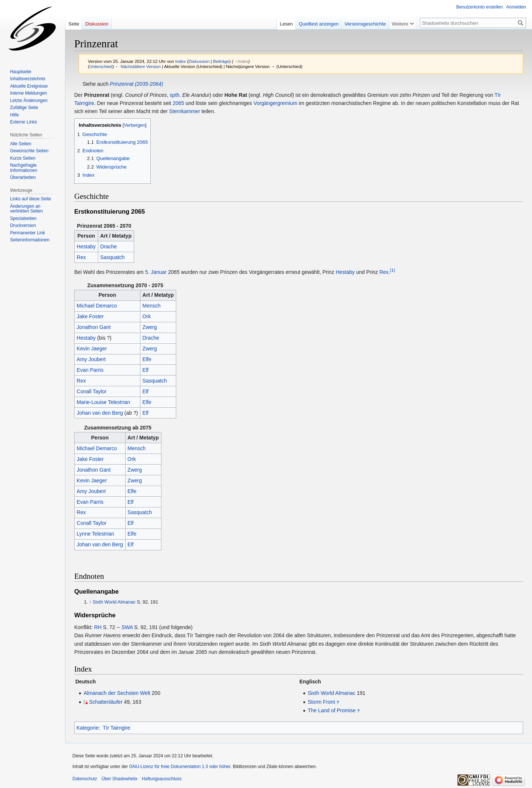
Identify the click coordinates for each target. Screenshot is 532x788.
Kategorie (88, 728)
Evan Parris (90, 370)
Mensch (152, 306)
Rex (81, 257)
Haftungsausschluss (162, 779)
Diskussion (199, 61)
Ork (147, 316)
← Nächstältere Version (138, 66)
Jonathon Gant (94, 327)
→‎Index (241, 61)
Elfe (147, 359)
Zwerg (150, 327)
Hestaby (86, 247)
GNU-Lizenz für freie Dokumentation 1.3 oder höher (180, 767)
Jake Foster (90, 316)
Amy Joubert (91, 359)
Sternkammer (185, 111)
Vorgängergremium (275, 103)
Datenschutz (85, 779)
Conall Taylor (92, 391)
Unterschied (101, 66)
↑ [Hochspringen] (90, 602)
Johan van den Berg (100, 413)
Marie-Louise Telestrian (103, 402)
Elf (146, 370)
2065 (178, 103)
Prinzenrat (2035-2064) (136, 84)
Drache (108, 247)
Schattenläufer (106, 702)
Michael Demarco (97, 306)
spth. (175, 95)
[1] (393, 270)
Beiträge (221, 61)
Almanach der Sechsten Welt (117, 693)
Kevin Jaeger (92, 349)
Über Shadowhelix (120, 779)
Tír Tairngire (116, 728)
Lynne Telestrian (96, 534)
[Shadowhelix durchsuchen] (473, 23)
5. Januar (156, 272)
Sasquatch (112, 257)
